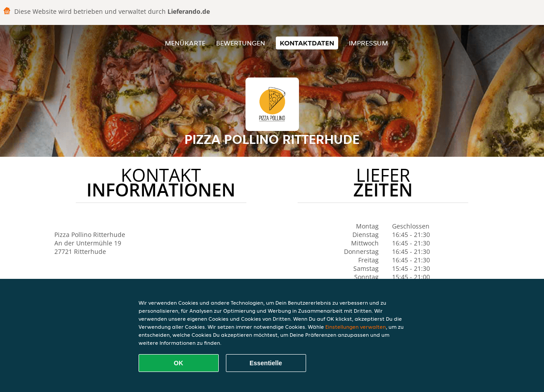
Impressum (368, 43)
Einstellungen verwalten (356, 327)
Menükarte (185, 43)
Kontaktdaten (307, 43)
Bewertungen (241, 43)
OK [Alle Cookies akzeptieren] (178, 363)
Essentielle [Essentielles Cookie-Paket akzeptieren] (266, 363)
